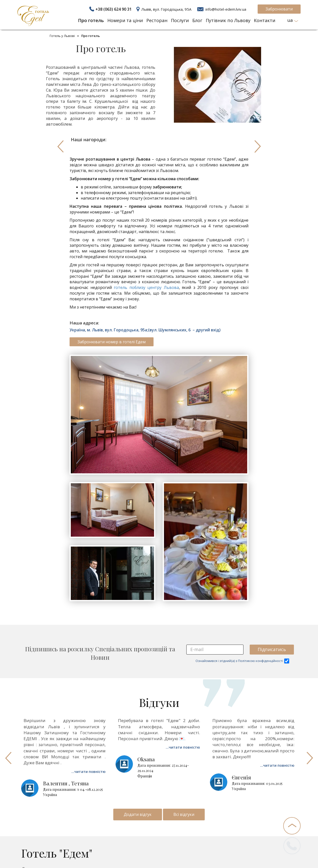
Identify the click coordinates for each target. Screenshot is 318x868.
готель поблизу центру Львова (146, 287)
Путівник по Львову (228, 20)
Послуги (180, 20)
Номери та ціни (125, 20)
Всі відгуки (184, 814)
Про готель (91, 20)
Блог (197, 20)
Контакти (265, 20)
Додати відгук (138, 814)
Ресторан (157, 20)
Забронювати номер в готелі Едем (112, 342)
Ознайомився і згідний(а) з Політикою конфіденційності (242, 661)
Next (258, 146)
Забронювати (279, 9)
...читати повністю (88, 772)
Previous (60, 146)
